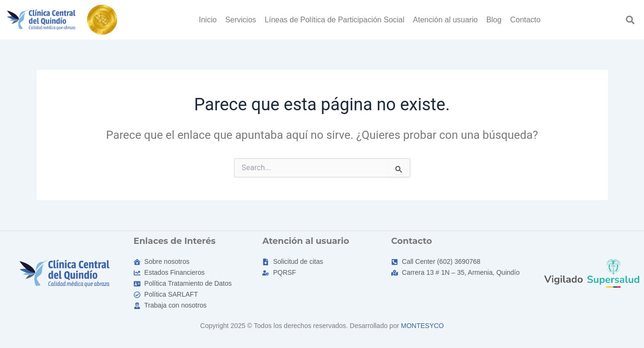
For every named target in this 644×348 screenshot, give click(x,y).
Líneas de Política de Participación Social (335, 20)
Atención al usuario (446, 20)
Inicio (208, 20)
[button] (630, 20)
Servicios (241, 20)
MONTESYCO (422, 326)
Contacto (525, 20)
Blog (494, 20)
